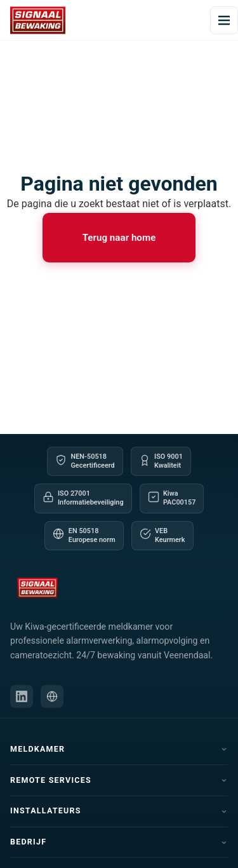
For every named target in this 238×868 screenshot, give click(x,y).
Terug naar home (119, 238)
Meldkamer (119, 749)
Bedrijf (119, 842)
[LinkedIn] (22, 696)
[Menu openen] (224, 20)
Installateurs (119, 810)
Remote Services (119, 780)
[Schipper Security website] (52, 696)
